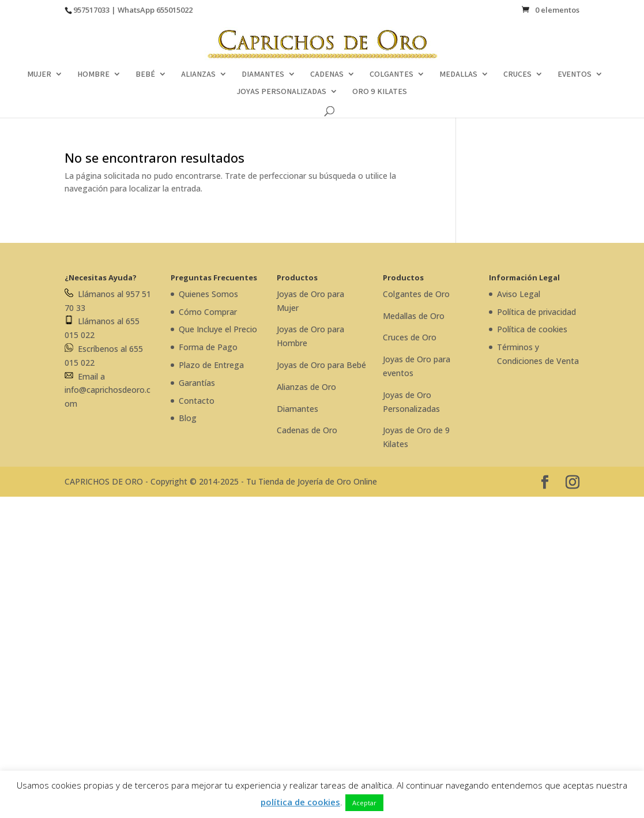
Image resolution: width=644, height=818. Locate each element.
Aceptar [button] (364, 803)
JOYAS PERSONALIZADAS (281, 92)
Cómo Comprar (208, 312)
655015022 (174, 10)
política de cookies (300, 802)
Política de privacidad (536, 312)
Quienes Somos (208, 294)
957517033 (91, 10)
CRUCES (517, 74)
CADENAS (327, 74)
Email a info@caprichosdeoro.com (108, 390)
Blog (188, 418)
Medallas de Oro (414, 316)
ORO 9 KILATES (380, 92)
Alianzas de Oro (306, 387)
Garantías (197, 383)
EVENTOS (575, 74)
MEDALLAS (458, 74)
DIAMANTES (263, 74)
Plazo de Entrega (211, 365)
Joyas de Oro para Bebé (321, 365)
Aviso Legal (519, 294)
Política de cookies (532, 329)
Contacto (197, 401)
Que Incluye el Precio (218, 329)
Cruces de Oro (410, 337)
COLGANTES (391, 74)
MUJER (39, 74)
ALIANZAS (198, 74)
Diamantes (297, 409)
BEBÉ (145, 74)
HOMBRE (93, 74)
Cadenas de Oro (307, 430)
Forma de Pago (208, 347)
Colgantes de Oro (416, 294)
